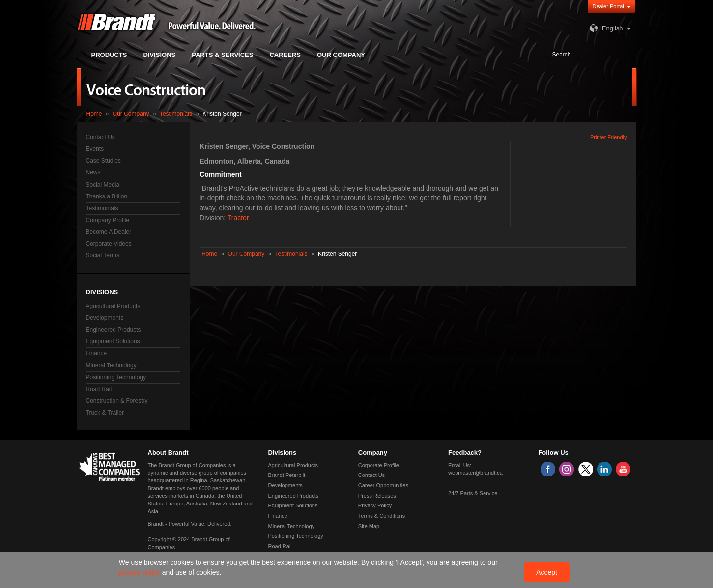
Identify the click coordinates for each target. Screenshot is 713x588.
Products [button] (109, 55)
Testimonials (176, 114)
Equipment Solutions (113, 341)
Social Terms (103, 255)
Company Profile (108, 220)
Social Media (103, 185)
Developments (105, 318)
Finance (97, 353)
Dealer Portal (608, 6)
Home (94, 114)
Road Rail (99, 389)
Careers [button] (285, 55)
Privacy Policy (375, 505)
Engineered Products (114, 330)
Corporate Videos (109, 244)
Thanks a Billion (107, 196)
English (605, 28)
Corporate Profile (379, 465)
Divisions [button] (159, 55)
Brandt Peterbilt (287, 475)
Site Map (369, 526)
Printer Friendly (609, 137)
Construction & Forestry (117, 401)
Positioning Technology (116, 377)
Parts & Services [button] (222, 55)
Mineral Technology (111, 365)
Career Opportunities (383, 485)
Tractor (238, 218)
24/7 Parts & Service (473, 493)
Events (95, 149)
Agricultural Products (113, 306)
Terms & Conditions (382, 516)
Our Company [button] (341, 55)
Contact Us (100, 137)
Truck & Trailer (105, 413)
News (93, 172)
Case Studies (103, 161)
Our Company (131, 114)
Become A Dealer (109, 232)
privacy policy (141, 572)
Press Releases (377, 496)
